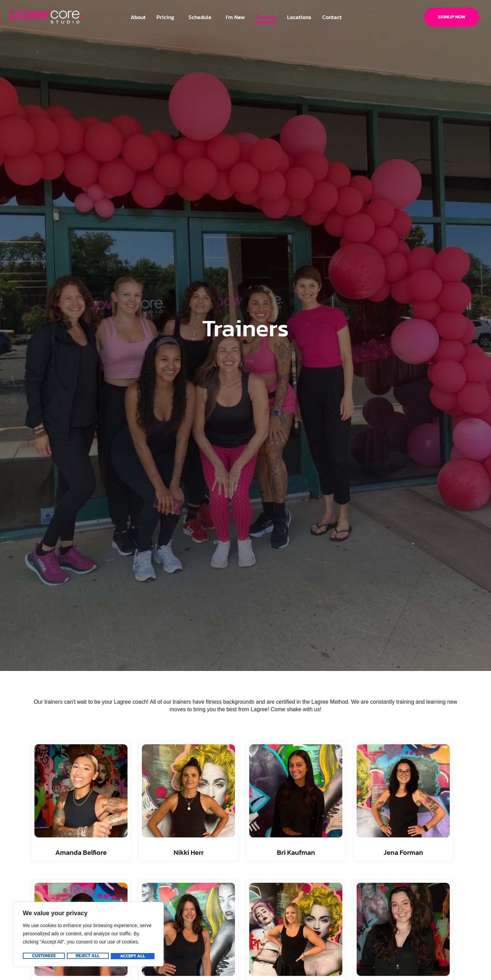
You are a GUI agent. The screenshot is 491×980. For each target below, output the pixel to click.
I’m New (235, 17)
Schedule (202, 17)
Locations (299, 17)
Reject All (88, 956)
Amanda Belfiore (81, 852)
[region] (89, 935)
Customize (43, 956)
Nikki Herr (189, 852)
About (138, 17)
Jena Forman (403, 852)
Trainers (266, 17)
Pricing (167, 17)
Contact (332, 17)
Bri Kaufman (296, 852)
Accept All (133, 956)
